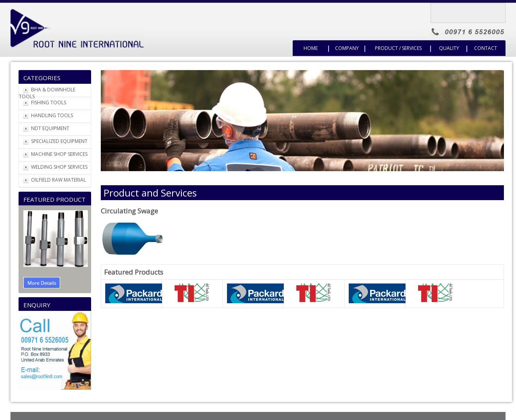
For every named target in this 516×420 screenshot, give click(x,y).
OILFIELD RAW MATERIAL (58, 180)
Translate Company (471, 11)
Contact (486, 48)
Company (347, 48)
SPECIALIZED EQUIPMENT (59, 141)
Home (311, 48)
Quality (449, 48)
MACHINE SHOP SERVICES (59, 154)
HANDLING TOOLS (52, 115)
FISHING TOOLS (49, 102)
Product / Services (398, 48)
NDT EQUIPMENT (50, 128)
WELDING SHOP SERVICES (59, 167)
